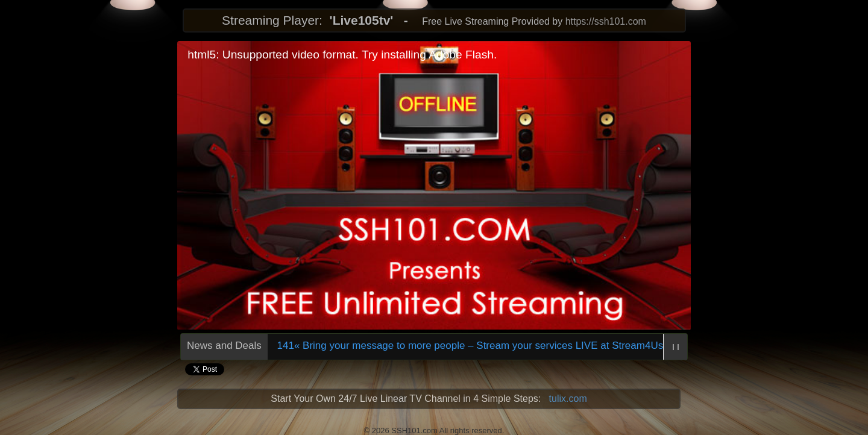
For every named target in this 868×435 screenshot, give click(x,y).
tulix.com (568, 399)
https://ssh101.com (606, 21)
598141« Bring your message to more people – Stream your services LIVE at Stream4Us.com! (472, 346)
